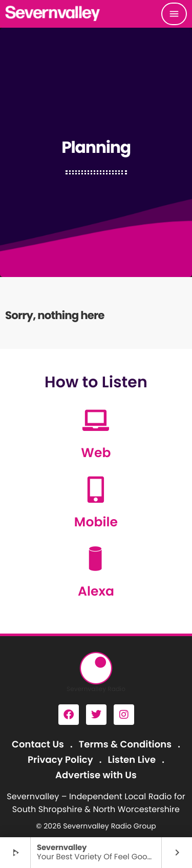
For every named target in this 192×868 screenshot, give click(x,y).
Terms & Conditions (125, 745)
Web (96, 453)
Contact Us (38, 745)
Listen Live (132, 760)
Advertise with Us (96, 775)
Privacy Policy (60, 760)
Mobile (96, 522)
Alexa (96, 591)
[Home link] (53, 14)
